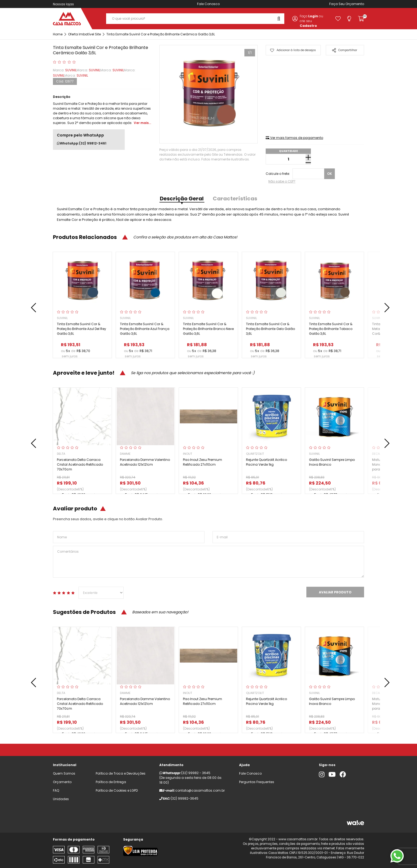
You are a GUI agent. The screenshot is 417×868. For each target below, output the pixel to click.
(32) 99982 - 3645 (196, 773)
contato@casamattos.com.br (200, 790)
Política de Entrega (111, 782)
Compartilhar (345, 50)
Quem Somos (64, 773)
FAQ (56, 790)
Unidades (61, 799)
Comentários (208, 562)
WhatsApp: (82, 143)
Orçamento (355, 4)
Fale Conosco (208, 4)
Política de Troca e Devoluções (121, 773)
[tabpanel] (208, 94)
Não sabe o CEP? (282, 181)
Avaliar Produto (335, 592)
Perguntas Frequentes (257, 782)
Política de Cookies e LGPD (117, 790)
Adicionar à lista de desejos (293, 50)
